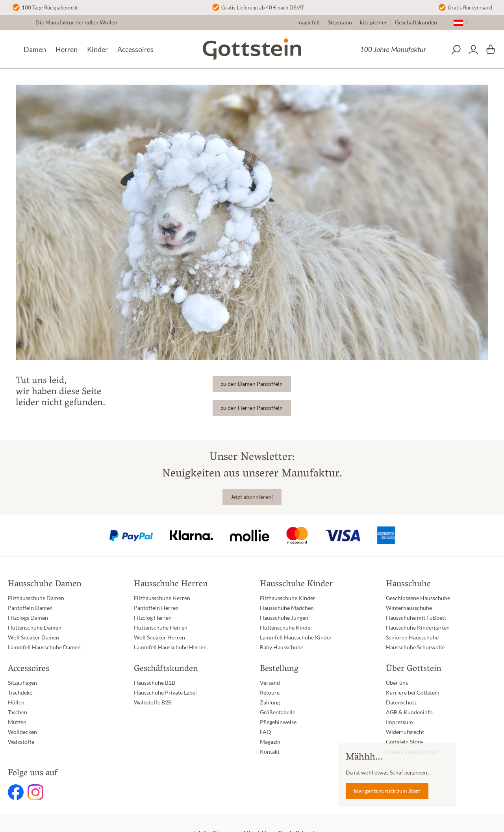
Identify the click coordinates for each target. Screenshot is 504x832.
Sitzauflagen (22, 683)
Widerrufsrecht (405, 732)
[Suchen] (456, 50)
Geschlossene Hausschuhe (418, 598)
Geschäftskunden (416, 22)
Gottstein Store (404, 742)
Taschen (18, 712)
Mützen (17, 722)
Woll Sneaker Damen (33, 637)
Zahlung (270, 702)
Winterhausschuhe (409, 608)
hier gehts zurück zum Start (387, 791)
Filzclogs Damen (28, 618)
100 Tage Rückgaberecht (50, 7)
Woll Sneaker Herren (159, 637)
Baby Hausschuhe (282, 647)
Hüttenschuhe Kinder (286, 628)
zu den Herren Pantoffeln (252, 408)
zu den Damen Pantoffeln (252, 384)
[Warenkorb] (491, 50)
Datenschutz (401, 702)
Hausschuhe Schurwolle (415, 647)
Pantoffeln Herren (156, 608)
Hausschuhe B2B (155, 683)
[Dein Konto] (473, 50)
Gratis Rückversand (470, 7)
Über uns (397, 683)
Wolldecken (22, 732)
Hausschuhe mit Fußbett (416, 618)
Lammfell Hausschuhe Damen (44, 647)
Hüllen (16, 702)
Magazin (270, 742)
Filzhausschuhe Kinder (288, 598)
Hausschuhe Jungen (284, 618)
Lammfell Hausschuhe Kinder (296, 637)
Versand (270, 683)
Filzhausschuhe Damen (36, 598)
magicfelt (309, 22)
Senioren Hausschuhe (412, 637)
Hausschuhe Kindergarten (418, 628)
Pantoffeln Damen (30, 608)
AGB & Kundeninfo (409, 712)
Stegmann (340, 22)
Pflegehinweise (278, 722)
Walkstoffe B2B (153, 702)
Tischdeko (20, 693)
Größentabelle (278, 712)
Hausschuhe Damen (45, 585)
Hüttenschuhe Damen (35, 628)
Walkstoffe (21, 742)
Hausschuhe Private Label (165, 693)
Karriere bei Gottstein (413, 693)
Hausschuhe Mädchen (287, 608)
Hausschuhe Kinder (296, 585)
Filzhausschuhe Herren (162, 598)
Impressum (399, 722)
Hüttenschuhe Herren (161, 628)
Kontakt (270, 752)
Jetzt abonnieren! (252, 497)
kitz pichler (373, 22)
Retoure (270, 693)
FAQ (265, 732)
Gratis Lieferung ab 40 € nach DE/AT (263, 7)
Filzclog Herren (153, 618)
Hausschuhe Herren (171, 585)
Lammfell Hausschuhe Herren (170, 647)
